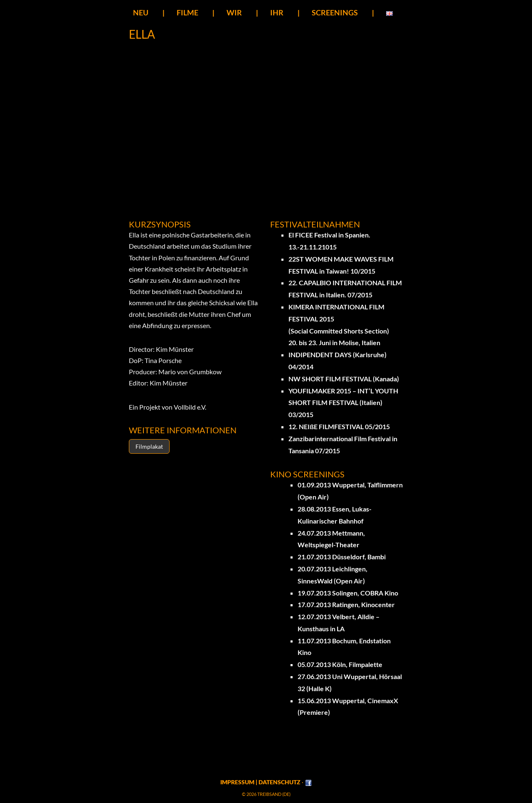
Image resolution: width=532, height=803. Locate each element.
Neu (141, 12)
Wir (234, 12)
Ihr (277, 12)
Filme (187, 12)
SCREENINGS (335, 12)
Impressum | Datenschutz (260, 782)
